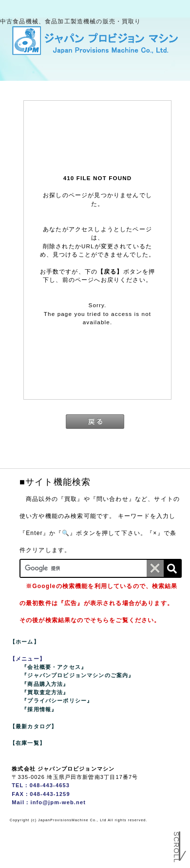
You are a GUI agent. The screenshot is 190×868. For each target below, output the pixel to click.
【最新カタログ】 (33, 726)
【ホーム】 (25, 642)
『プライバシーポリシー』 (57, 701)
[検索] (172, 568)
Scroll (176, 847)
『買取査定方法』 (45, 692)
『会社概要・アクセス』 (54, 667)
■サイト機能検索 (55, 482)
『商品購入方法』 (45, 684)
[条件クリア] (155, 568)
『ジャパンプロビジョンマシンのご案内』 (78, 675)
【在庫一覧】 (28, 743)
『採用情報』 (39, 709)
